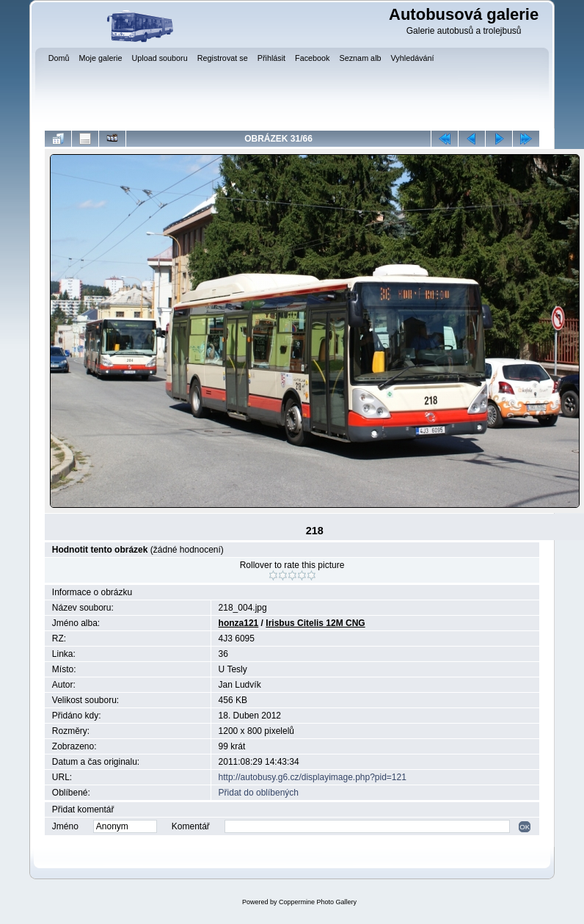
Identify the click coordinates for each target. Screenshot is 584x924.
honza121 (239, 623)
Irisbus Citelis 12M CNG (315, 623)
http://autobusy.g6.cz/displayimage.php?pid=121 (313, 777)
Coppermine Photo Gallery (318, 902)
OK (525, 827)
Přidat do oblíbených (259, 793)
